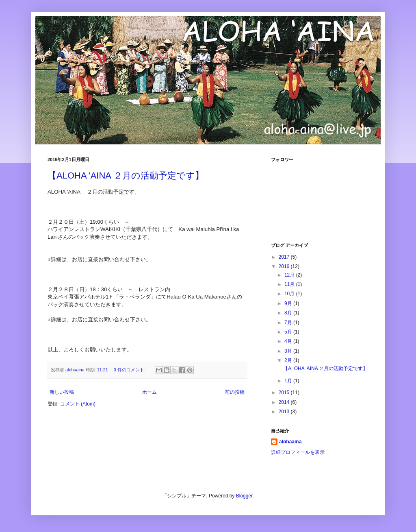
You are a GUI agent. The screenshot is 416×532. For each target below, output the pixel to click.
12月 (290, 275)
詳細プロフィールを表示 (298, 452)
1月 (289, 381)
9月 (289, 303)
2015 (285, 392)
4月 (289, 341)
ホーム (149, 392)
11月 (290, 284)
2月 (289, 360)
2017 (285, 257)
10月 (290, 294)
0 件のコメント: (130, 370)
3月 (289, 351)
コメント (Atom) (78, 404)
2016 (285, 266)
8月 (289, 313)
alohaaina (290, 442)
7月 (289, 323)
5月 (289, 332)
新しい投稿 (62, 392)
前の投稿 (235, 392)
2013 (285, 412)
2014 (285, 402)
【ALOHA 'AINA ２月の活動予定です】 (126, 176)
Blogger (244, 496)
